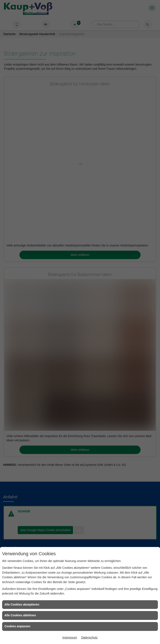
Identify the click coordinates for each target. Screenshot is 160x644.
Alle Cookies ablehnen (20, 615)
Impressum (70, 637)
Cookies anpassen (17, 626)
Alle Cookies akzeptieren (22, 604)
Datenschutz (89, 637)
